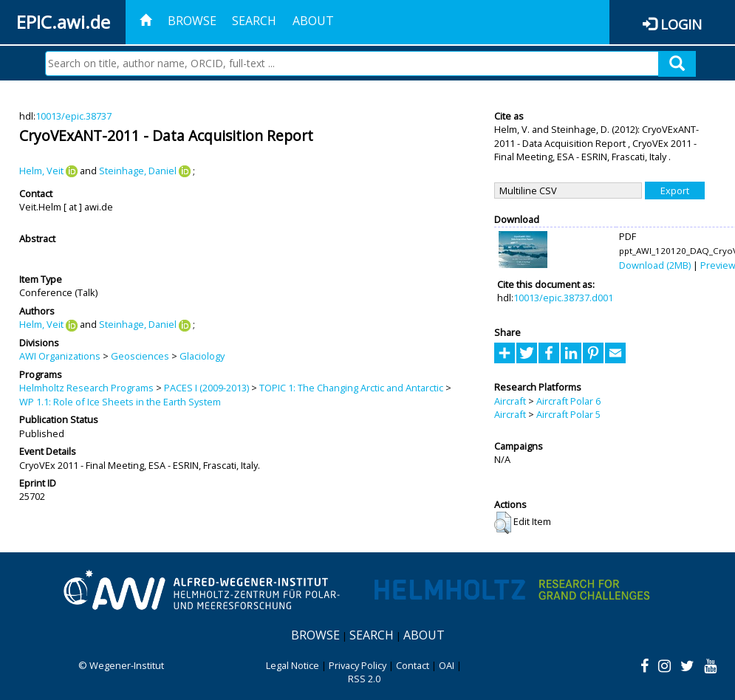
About (313, 21)
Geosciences (140, 356)
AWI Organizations (60, 356)
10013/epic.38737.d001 (563, 298)
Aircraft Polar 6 (568, 401)
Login (681, 24)
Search (254, 21)
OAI (447, 665)
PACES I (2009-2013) (206, 388)
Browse (192, 21)
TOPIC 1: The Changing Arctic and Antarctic (351, 388)
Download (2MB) (655, 265)
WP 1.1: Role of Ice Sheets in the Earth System (120, 402)
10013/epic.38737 (73, 116)
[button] (503, 523)
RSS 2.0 (364, 679)
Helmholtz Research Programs (86, 388)
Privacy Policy (358, 665)
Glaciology (202, 356)
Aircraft (510, 401)
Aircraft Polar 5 (568, 414)
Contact (413, 665)
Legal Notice (293, 665)
